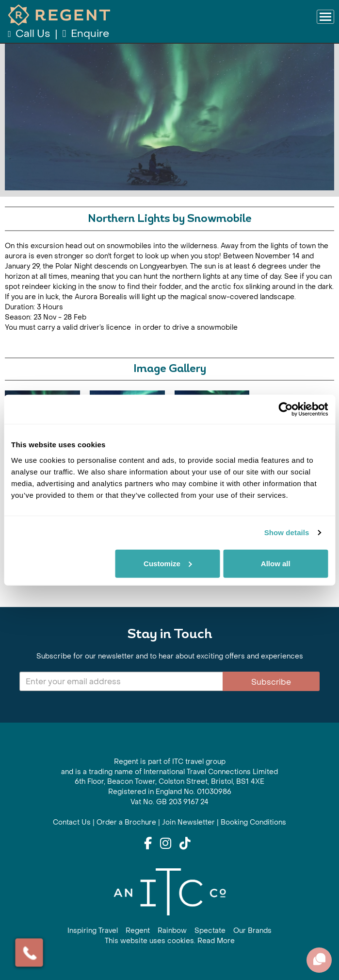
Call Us (30, 34)
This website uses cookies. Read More (170, 941)
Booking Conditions (253, 822)
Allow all (276, 563)
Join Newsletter (188, 822)
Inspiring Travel (93, 931)
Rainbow (172, 931)
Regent (138, 931)
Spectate (210, 931)
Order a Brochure (126, 822)
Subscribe (271, 682)
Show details (287, 532)
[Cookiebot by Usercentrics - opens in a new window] (285, 409)
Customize (168, 563)
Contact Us (72, 822)
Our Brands (252, 931)
